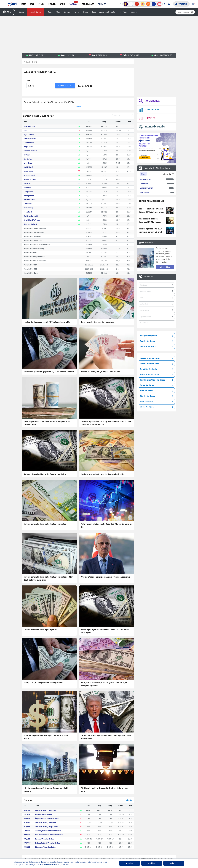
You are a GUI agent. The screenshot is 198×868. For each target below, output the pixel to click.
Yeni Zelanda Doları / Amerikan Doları (49, 835)
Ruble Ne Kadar (157, 407)
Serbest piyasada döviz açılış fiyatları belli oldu (45, 474)
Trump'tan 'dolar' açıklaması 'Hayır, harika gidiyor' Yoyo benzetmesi (106, 737)
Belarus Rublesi (29, 175)
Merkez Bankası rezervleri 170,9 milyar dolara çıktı (47, 322)
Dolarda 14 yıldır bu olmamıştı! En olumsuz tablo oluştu (46, 737)
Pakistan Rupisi (29, 200)
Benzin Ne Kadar (157, 341)
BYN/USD (27, 843)
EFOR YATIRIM (144, 192)
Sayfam (134, 12)
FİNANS (7, 12)
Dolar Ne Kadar (157, 385)
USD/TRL (27, 810)
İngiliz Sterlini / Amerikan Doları (47, 819)
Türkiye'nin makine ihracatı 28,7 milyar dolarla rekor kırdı (105, 790)
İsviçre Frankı (29, 147)
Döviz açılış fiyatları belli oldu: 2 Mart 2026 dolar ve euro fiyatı (105, 631)
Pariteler (28, 800)
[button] (4, 4)
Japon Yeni (27, 187)
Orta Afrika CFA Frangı (32, 220)
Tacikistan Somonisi (31, 216)
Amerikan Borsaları (108, 12)
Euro (25, 130)
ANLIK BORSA (149, 101)
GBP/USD (27, 819)
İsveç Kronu (28, 163)
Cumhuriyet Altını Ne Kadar (157, 380)
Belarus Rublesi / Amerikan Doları (48, 843)
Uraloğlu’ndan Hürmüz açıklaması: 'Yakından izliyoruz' (106, 577)
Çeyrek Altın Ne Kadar (157, 358)
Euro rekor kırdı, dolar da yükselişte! (98, 322)
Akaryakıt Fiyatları (157, 336)
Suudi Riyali (28, 212)
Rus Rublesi (28, 159)
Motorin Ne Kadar (157, 346)
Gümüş (67, 12)
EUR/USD (27, 814)
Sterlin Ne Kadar (157, 396)
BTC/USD (27, 839)
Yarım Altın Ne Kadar (157, 374)
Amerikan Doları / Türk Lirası (46, 810)
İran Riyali (27, 183)
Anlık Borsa (36, 12)
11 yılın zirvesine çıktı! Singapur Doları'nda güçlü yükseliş (46, 790)
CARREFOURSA (145, 184)
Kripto (77, 12)
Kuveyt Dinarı (29, 192)
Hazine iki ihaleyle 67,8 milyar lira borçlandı (101, 372)
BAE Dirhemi (28, 167)
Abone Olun (165, 267)
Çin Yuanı (27, 155)
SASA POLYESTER (145, 179)
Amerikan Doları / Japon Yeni (46, 823)
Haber (86, 12)
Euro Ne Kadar (157, 391)
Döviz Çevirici (149, 277)
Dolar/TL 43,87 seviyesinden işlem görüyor (43, 682)
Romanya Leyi (29, 208)
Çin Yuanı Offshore (30, 151)
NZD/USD (27, 835)
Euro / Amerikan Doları (44, 814)
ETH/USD (27, 847)
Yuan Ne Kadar (157, 401)
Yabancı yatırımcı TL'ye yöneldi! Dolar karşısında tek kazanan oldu (47, 423)
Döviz (50, 12)
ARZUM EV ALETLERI (147, 188)
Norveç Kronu (29, 196)
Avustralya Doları (30, 139)
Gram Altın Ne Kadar (157, 364)
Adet (29, 80)
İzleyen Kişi (167, 174)
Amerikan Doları (30, 126)
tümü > (129, 800)
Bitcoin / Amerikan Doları (45, 839)
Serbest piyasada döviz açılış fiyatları (40, 630)
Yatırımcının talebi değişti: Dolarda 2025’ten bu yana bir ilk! (107, 525)
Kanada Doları (29, 143)
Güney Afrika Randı (30, 224)
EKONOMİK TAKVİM (152, 127)
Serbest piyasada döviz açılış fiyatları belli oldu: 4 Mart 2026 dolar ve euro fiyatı (49, 578)
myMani (123, 12)
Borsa (21, 12)
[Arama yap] (169, 4)
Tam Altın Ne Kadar (157, 369)
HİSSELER (147, 118)
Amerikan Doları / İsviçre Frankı (47, 827)
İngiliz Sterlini (29, 135)
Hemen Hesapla (65, 86)
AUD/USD (27, 831)
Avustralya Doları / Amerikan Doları (48, 831)
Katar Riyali (28, 204)
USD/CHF (27, 827)
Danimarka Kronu (30, 179)
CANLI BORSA (149, 110)
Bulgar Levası (29, 171)
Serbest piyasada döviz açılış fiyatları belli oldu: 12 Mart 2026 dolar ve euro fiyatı (107, 423)
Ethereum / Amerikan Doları (45, 847)
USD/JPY (27, 823)
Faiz (94, 12)
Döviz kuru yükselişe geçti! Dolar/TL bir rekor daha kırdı (49, 372)
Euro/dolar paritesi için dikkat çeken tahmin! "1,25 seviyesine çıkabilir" (104, 684)
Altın (58, 12)
